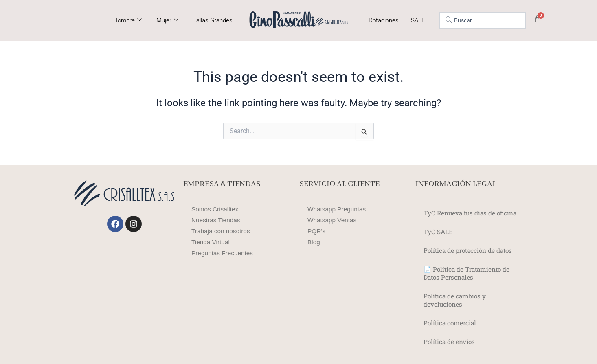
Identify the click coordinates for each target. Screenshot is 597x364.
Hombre (127, 20)
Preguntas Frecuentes (223, 253)
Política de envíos (450, 341)
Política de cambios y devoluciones (456, 300)
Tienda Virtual (211, 242)
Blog (314, 242)
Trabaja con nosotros (222, 231)
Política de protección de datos (471, 250)
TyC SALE (438, 231)
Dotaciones (384, 20)
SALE (418, 20)
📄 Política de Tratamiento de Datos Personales (469, 273)
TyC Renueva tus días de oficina (473, 213)
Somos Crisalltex (216, 209)
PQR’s (317, 231)
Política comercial (451, 323)
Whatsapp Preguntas (338, 209)
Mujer (167, 20)
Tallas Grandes (213, 20)
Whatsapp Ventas (333, 220)
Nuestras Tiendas (217, 220)
